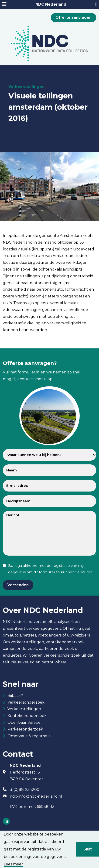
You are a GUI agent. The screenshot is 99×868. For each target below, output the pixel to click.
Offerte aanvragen (73, 17)
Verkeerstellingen (24, 709)
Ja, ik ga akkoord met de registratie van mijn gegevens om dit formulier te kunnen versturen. (51, 569)
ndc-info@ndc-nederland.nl (36, 796)
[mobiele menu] (4, 5)
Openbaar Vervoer (25, 722)
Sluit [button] (88, 849)
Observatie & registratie (29, 736)
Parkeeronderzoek (25, 729)
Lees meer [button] (13, 864)
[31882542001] (96, 5)
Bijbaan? (15, 696)
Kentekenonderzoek (27, 716)
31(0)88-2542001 (25, 790)
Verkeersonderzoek (26, 702)
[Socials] (6, 821)
